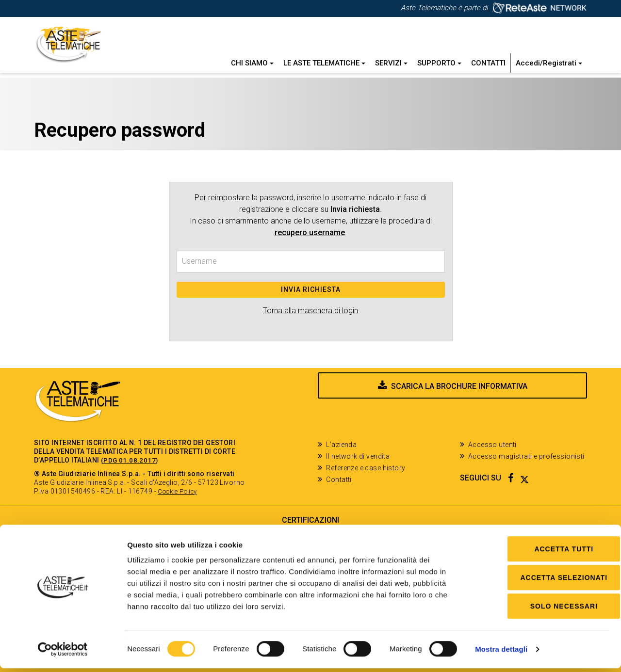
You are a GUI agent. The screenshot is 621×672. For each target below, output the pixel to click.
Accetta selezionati (540, 581)
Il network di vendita (358, 456)
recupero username (310, 232)
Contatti (488, 63)
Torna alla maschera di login (310, 311)
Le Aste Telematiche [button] (324, 63)
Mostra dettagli (501, 653)
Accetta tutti (540, 553)
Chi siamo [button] (252, 63)
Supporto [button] (439, 63)
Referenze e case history (366, 468)
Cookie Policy (180, 491)
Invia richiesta (311, 289)
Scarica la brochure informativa (459, 404)
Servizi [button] (391, 63)
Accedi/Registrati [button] (549, 63)
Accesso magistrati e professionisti (526, 456)
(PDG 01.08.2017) (130, 460)
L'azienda (341, 445)
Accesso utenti (492, 445)
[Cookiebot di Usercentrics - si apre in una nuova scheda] (63, 653)
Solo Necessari (540, 610)
